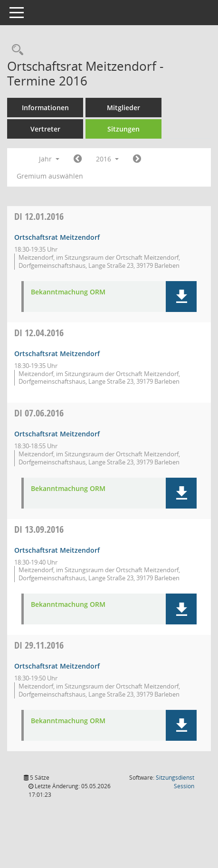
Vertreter (45, 129)
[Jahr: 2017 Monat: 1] (137, 159)
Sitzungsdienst (175, 782)
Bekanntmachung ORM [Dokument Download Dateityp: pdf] (68, 292)
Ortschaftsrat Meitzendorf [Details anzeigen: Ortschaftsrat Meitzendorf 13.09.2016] (57, 550)
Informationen (45, 108)
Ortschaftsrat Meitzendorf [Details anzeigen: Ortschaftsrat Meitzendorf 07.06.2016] (57, 434)
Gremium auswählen (50, 176)
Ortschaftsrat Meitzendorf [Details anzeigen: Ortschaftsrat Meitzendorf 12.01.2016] (57, 237)
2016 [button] (107, 159)
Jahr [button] (49, 159)
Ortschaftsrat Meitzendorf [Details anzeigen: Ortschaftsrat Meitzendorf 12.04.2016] (57, 354)
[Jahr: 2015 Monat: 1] (78, 159)
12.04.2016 (39, 333)
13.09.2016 (39, 529)
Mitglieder (123, 108)
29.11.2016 (39, 645)
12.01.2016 (39, 216)
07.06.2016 (39, 413)
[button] (181, 297)
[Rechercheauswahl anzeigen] (15, 50)
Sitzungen (123, 129)
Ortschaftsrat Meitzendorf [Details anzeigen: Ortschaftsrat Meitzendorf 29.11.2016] (57, 666)
